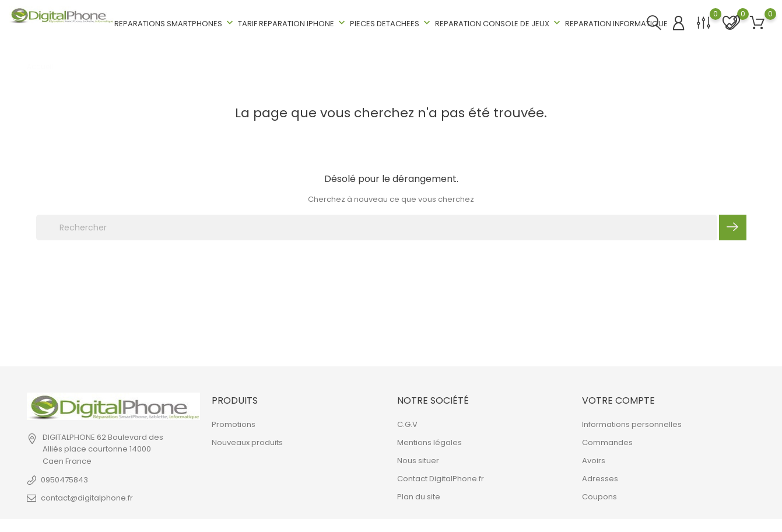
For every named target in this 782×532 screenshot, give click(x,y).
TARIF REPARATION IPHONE (293, 23)
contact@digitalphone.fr (87, 498)
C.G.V (407, 424)
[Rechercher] (377, 228)
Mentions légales (429, 442)
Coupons (599, 497)
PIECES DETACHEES (391, 23)
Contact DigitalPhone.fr (441, 479)
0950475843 (64, 480)
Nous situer (418, 461)
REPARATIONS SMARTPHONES (175, 23)
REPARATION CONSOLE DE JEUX (499, 23)
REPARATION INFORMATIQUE (616, 24)
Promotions (234, 424)
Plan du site (419, 497)
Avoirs (594, 461)
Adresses (600, 479)
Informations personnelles (632, 424)
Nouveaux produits (247, 442)
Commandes (607, 442)
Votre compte (618, 400)
